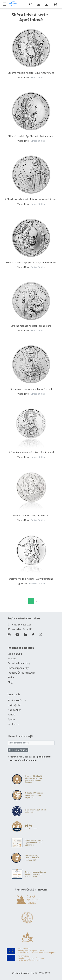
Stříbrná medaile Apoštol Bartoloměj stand (31, 452)
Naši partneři (14, 710)
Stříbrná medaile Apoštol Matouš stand (31, 389)
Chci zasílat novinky (18, 750)
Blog (10, 682)
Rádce (11, 677)
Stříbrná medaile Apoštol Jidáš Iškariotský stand (31, 263)
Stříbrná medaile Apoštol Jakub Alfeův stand (31, 73)
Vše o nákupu (15, 654)
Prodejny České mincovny (21, 673)
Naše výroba (14, 705)
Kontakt (12, 658)
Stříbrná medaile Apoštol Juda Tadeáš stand (31, 136)
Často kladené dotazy (19, 663)
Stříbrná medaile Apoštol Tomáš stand (31, 326)
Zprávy (11, 719)
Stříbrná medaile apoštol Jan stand (31, 516)
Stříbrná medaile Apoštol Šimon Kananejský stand (31, 199)
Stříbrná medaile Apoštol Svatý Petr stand (31, 579)
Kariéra (11, 715)
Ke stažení (13, 724)
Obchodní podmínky (18, 668)
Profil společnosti (17, 700)
